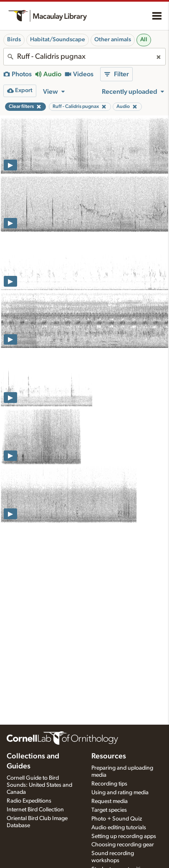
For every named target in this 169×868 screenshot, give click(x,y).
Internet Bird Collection (35, 810)
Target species (109, 810)
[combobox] (84, 57)
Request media (110, 801)
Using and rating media (120, 793)
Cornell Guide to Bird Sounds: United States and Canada (39, 785)
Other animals (113, 40)
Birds (14, 40)
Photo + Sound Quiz (117, 819)
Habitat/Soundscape (58, 40)
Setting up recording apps (124, 836)
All (144, 40)
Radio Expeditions (29, 801)
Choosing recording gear (123, 845)
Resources (109, 756)
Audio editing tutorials (119, 828)
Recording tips (109, 784)
